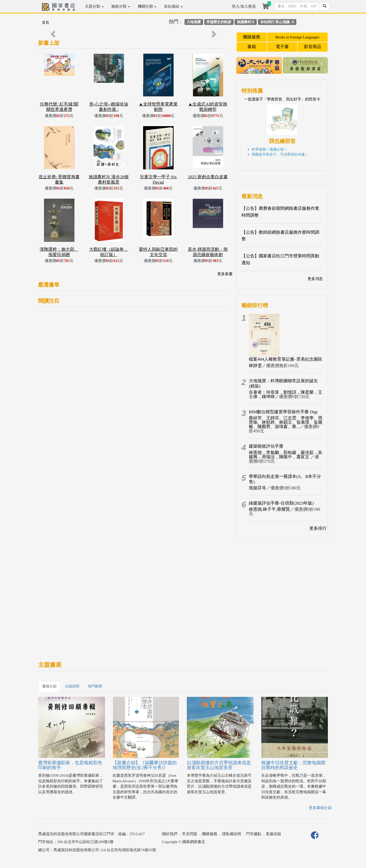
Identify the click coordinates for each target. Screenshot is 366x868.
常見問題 (190, 834)
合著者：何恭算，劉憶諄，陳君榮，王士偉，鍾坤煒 (286, 394)
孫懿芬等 (257, 488)
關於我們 (170, 834)
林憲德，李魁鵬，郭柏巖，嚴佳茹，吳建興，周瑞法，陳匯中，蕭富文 (286, 455)
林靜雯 (255, 366)
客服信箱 (273, 834)
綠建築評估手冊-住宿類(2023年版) (281, 503)
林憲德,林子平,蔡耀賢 (269, 509)
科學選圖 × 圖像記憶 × (269, 149)
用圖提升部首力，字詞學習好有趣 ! (279, 155)
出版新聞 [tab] (72, 686)
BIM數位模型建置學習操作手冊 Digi (283, 412)
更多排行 (318, 528)
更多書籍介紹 (320, 808)
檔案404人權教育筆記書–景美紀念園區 (286, 359)
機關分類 (147, 6)
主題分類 (94, 6)
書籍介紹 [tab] (49, 686)
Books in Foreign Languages (298, 37)
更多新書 (225, 274)
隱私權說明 (232, 834)
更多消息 (315, 279)
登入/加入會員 (244, 6)
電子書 (282, 47)
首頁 (45, 23)
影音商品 (313, 47)
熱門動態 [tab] (95, 686)
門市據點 (254, 834)
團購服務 (252, 37)
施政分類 (121, 6)
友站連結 (173, 6)
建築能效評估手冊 (266, 446)
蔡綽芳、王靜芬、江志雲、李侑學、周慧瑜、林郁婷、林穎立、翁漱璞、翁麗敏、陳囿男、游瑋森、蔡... (286, 422)
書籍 (252, 47)
